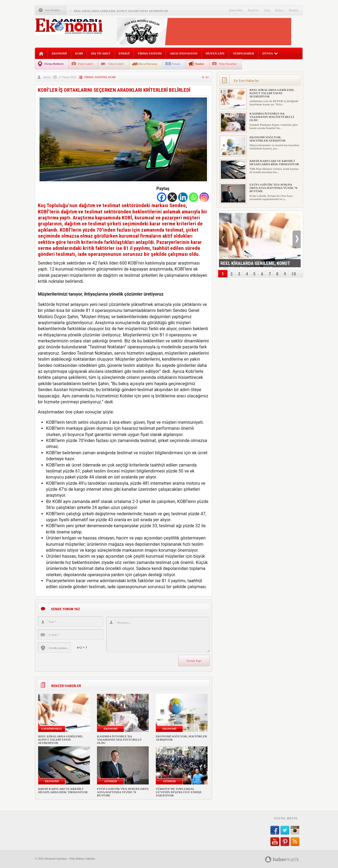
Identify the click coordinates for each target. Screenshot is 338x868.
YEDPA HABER (243, 53)
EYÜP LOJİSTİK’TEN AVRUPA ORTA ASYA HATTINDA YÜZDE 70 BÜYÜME (123, 792)
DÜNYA (270, 53)
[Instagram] (204, 197)
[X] (172, 197)
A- (204, 77)
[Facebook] (162, 197)
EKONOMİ (59, 53)
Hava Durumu (148, 64)
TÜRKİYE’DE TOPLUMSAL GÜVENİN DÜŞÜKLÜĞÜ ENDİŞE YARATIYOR (179, 792)
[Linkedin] (183, 197)
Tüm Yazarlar (228, 64)
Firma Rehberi (54, 64)
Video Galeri (116, 64)
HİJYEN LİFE (215, 53)
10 (294, 274)
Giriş (267, 10)
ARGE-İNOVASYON (184, 53)
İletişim (293, 10)
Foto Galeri (86, 64)
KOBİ (79, 53)
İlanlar (200, 64)
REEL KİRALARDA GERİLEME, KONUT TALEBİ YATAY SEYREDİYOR (121, 11)
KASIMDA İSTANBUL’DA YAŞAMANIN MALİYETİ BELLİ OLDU (119, 740)
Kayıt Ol (253, 10)
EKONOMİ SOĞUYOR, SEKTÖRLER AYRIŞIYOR (268, 139)
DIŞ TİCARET (101, 53)
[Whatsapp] (194, 197)
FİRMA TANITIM (150, 53)
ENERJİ (124, 53)
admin (47, 77)
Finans (176, 64)
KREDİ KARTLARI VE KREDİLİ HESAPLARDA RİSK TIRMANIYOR (63, 790)
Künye (279, 10)
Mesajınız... (158, 634)
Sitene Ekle (236, 10)
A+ (208, 77)
